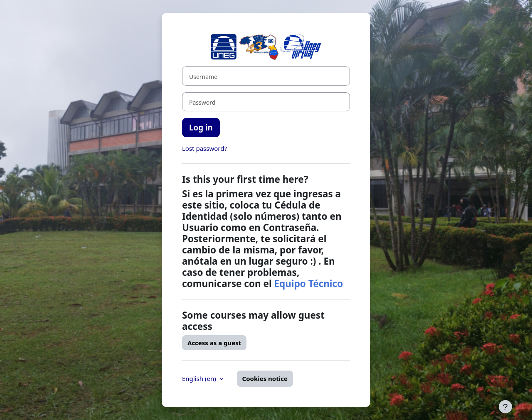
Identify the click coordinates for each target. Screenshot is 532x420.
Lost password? (204, 148)
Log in (201, 127)
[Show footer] (505, 407)
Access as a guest (214, 343)
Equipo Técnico (308, 284)
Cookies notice (265, 378)
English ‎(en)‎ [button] (200, 378)
